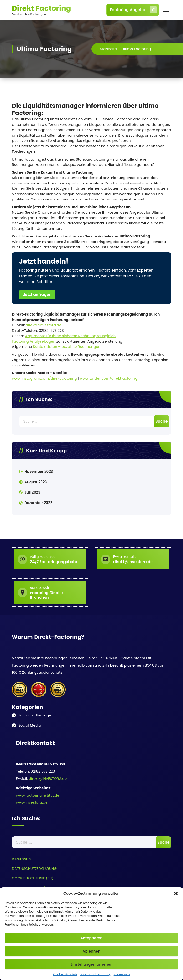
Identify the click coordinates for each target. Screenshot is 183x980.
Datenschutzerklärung (96, 974)
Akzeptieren (91, 938)
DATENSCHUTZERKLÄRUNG (34, 869)
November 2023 (39, 471)
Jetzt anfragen (37, 294)
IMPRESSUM (22, 859)
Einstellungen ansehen (91, 964)
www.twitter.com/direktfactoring (109, 378)
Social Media (30, 725)
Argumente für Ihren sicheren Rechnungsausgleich (71, 336)
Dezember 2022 (38, 503)
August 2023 (36, 482)
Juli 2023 (32, 492)
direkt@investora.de (43, 325)
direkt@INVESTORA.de (48, 778)
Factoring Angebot (133, 10)
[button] (176, 894)
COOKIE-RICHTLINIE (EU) (33, 878)
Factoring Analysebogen (34, 341)
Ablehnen (92, 951)
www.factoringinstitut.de (38, 795)
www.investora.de (32, 802)
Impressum (122, 974)
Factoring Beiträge (35, 715)
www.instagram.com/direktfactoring (44, 378)
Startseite (108, 49)
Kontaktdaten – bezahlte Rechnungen (67, 347)
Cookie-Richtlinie (65, 974)
